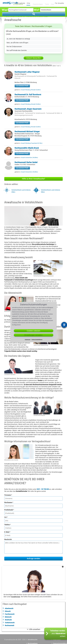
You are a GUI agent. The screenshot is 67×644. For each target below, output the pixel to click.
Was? (5, 10)
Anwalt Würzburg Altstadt (31, 90)
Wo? (36, 10)
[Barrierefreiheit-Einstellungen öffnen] (64, 325)
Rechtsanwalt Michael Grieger (27, 132)
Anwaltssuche (33, 640)
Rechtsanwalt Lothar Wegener (27, 72)
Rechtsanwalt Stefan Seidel (26, 162)
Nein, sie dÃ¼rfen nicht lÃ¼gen (17, 43)
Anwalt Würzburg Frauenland (32, 143)
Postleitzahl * (9, 510)
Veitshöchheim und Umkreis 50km (50, 191)
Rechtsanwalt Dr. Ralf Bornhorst (28, 95)
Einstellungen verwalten (33, 335)
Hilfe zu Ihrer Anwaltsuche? (33, 179)
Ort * (6, 517)
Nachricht (8, 539)
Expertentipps (37, 3)
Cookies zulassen (33, 331)
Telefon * (8, 525)
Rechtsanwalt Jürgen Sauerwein (28, 109)
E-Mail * (7, 532)
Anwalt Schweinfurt (29, 158)
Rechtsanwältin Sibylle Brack (27, 148)
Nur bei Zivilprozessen (14, 47)
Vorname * (8, 495)
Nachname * (9, 502)
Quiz (51, 3)
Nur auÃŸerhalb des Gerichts (17, 50)
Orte (29, 3)
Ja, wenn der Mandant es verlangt (18, 39)
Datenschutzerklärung (37, 340)
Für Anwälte (59, 3)
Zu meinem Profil (22, 86)
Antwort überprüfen (33, 58)
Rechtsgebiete (21, 3)
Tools (46, 3)
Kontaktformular (16, 597)
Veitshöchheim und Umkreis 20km (21, 191)
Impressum (28, 340)
